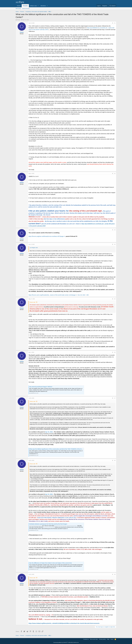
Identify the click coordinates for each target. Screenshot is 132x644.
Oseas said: (33, 302)
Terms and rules (94, 639)
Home (19, 6)
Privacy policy (102, 639)
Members (43, 6)
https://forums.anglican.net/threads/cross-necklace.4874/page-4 (47, 236)
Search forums (26, 9)
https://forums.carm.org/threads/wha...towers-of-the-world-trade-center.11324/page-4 (53, 295)
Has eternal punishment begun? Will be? (41, 387)
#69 (88, 295)
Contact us (86, 639)
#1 (115, 23)
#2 (115, 174)
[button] (38, 6)
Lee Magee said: (34, 248)
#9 (115, 574)
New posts (18, 9)
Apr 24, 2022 (49, 432)
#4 (115, 244)
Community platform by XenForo (66, 642)
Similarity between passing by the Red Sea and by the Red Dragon (48, 524)
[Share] (113, 23)
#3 (115, 230)
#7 (115, 398)
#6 (115, 352)
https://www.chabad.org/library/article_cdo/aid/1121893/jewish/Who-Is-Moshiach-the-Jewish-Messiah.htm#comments (64, 623)
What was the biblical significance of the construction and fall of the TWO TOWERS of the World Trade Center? (61, 449)
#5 (115, 299)
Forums (25, 6)
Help (108, 639)
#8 (115, 460)
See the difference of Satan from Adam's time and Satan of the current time (51, 563)
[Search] (112, 6)
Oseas (19, 20)
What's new (33, 6)
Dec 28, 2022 (81, 295)
